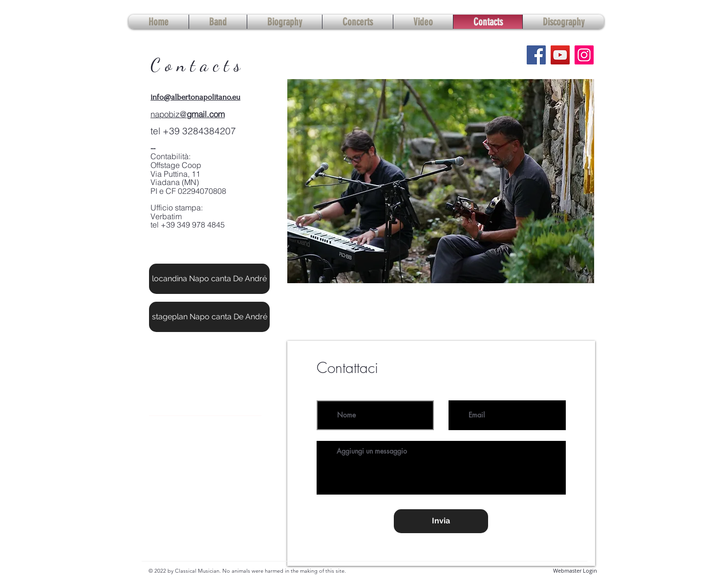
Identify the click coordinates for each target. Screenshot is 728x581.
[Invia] (441, 521)
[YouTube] (560, 55)
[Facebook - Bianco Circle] (512, 55)
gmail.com (206, 114)
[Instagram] (584, 55)
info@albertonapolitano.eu (195, 97)
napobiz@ (169, 114)
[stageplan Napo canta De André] (209, 317)
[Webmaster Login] (575, 571)
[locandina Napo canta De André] (209, 279)
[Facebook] (536, 55)
